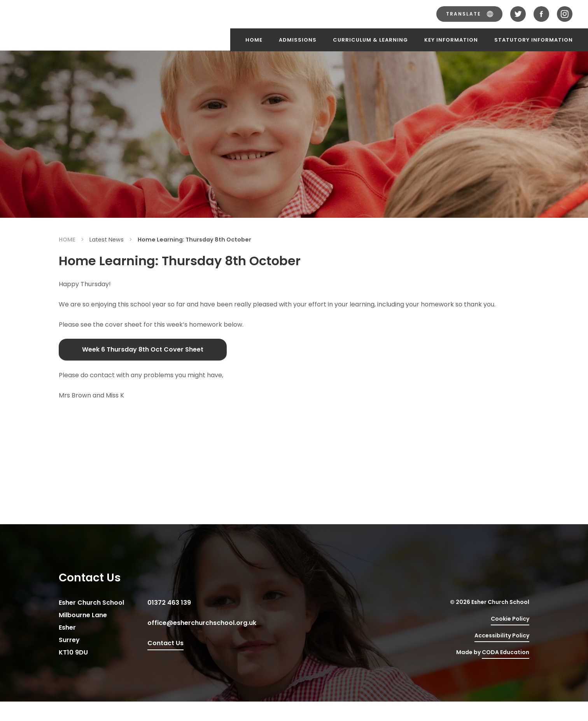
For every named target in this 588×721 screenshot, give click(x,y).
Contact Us (165, 643)
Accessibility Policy (502, 635)
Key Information (451, 40)
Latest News (107, 240)
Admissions (298, 40)
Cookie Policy (510, 619)
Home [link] (67, 240)
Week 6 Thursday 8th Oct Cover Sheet (143, 349)
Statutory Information (534, 40)
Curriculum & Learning (370, 40)
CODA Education (506, 652)
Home (254, 40)
